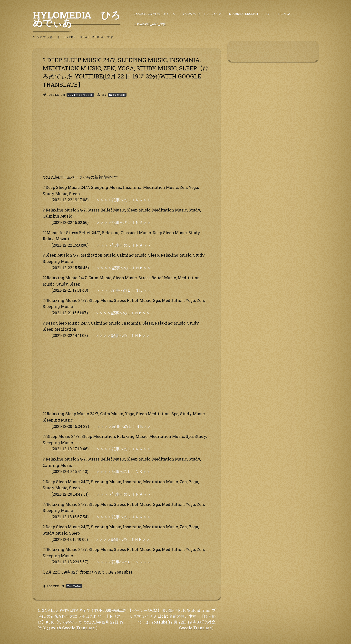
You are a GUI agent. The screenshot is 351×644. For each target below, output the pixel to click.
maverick (117, 95)
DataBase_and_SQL (150, 24)
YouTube (74, 586)
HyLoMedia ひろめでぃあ (77, 19)
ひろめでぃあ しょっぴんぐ (202, 14)
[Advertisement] (127, 140)
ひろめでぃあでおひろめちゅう (155, 14)
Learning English (243, 14)
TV (268, 14)
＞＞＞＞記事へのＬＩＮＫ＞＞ (124, 200)
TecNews (285, 14)
